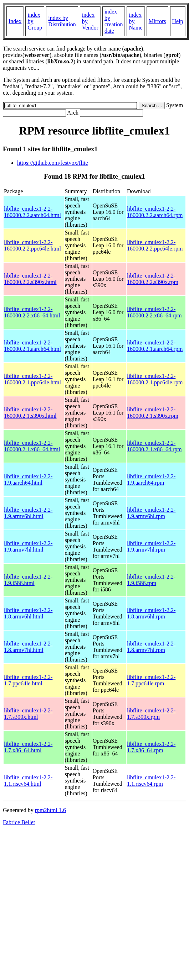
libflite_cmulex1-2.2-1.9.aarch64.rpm (151, 480)
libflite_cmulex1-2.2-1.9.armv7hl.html (28, 546)
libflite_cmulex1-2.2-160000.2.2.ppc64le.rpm (155, 245)
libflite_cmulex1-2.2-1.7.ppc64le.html (28, 680)
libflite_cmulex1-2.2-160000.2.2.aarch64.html (32, 212)
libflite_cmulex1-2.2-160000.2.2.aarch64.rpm (155, 212)
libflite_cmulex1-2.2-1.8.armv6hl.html (28, 613)
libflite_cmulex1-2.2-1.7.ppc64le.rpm (151, 680)
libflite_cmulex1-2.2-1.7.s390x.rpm (151, 714)
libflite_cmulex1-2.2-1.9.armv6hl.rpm (151, 513)
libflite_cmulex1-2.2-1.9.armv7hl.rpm (151, 546)
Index (15, 21)
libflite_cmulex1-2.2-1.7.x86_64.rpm (151, 747)
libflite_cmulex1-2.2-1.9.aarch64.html (28, 480)
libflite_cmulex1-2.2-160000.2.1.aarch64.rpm (155, 346)
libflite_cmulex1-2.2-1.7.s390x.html (28, 714)
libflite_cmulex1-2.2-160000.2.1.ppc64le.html (32, 379)
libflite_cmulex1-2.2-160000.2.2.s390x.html (30, 279)
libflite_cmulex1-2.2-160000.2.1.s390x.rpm (153, 413)
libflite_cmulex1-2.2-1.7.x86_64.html (28, 747)
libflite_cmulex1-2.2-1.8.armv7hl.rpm (151, 647)
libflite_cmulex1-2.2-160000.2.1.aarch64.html (32, 346)
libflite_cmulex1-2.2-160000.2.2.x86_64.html (32, 312)
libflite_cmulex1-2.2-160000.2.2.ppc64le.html (32, 245)
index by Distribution (62, 21)
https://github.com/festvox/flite (53, 163)
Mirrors (157, 21)
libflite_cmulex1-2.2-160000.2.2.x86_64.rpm (154, 312)
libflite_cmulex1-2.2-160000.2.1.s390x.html (30, 413)
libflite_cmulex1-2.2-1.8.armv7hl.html (28, 647)
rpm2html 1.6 (50, 810)
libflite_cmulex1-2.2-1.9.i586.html (28, 580)
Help (178, 21)
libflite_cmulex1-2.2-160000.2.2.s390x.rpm (153, 279)
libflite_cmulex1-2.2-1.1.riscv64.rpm (151, 781)
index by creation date (114, 21)
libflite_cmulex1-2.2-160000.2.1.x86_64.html (32, 446)
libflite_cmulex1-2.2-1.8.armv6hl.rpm (151, 613)
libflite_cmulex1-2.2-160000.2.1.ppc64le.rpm (155, 379)
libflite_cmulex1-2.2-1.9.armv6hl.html (28, 513)
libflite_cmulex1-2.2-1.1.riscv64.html (28, 781)
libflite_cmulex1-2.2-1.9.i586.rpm (151, 580)
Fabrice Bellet (19, 822)
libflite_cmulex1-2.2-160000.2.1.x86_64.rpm (154, 446)
